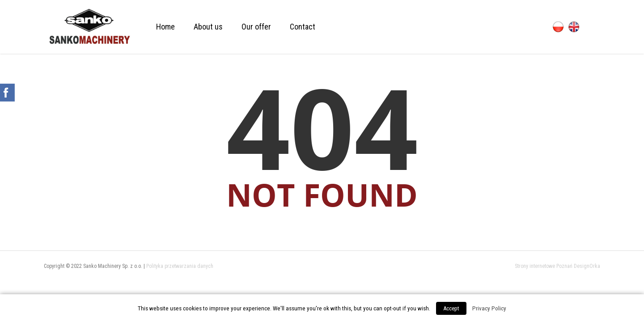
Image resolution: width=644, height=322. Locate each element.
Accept (451, 308)
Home (165, 27)
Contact (303, 27)
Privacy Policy (489, 308)
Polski (558, 27)
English (574, 27)
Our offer (256, 27)
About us (208, 27)
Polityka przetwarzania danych (180, 266)
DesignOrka (587, 266)
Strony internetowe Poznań (544, 266)
